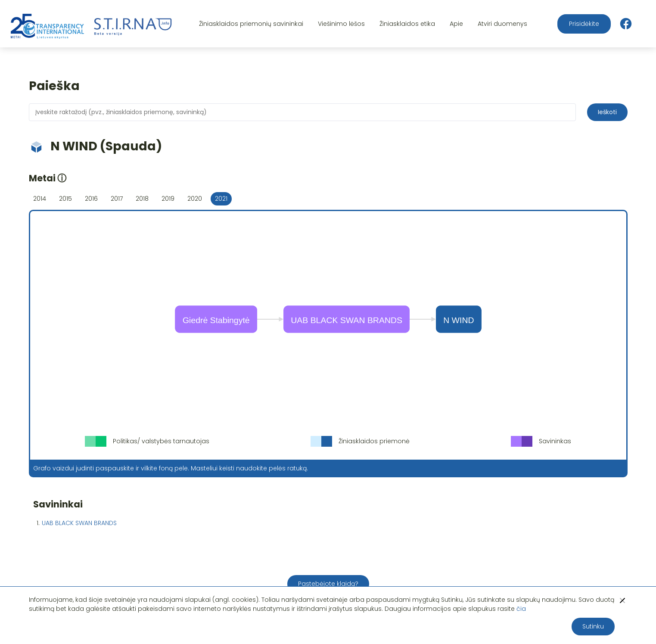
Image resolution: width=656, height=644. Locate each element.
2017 (117, 199)
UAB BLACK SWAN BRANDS (79, 523)
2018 (142, 199)
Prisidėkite (584, 24)
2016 (91, 199)
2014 (40, 199)
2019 (168, 199)
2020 (195, 199)
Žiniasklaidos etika (407, 24)
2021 (221, 199)
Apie (456, 24)
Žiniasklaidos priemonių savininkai (251, 24)
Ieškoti (607, 112)
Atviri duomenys (502, 24)
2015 (65, 199)
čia (521, 609)
